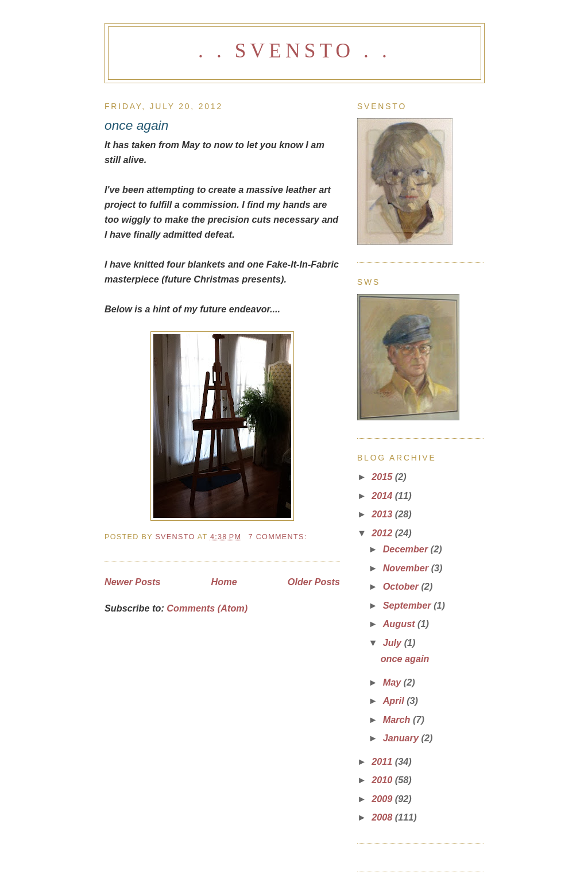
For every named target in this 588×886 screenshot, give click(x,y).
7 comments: (279, 537)
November (407, 568)
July (394, 643)
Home (224, 582)
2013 (383, 514)
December (407, 549)
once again (136, 125)
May (393, 682)
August (400, 624)
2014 (383, 496)
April (395, 701)
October (402, 586)
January (402, 738)
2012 (383, 533)
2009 (383, 799)
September (409, 605)
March (398, 719)
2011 (383, 761)
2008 (383, 817)
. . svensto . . (295, 51)
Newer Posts (133, 582)
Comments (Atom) (207, 608)
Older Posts (314, 582)
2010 (383, 780)
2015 (383, 477)
